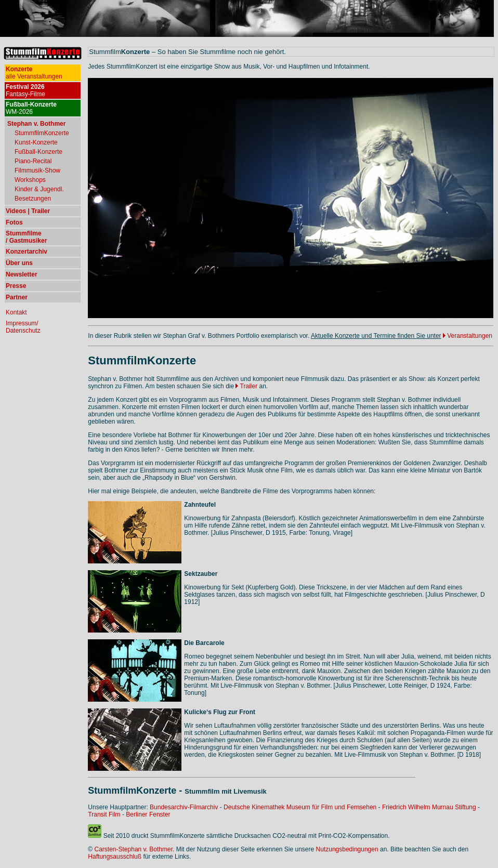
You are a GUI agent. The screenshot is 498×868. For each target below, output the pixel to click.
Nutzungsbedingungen (347, 849)
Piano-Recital (33, 161)
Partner (17, 297)
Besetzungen (33, 199)
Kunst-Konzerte (36, 142)
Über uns (19, 263)
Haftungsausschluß (115, 857)
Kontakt (16, 312)
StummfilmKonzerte (42, 133)
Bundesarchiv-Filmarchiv (184, 807)
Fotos (14, 222)
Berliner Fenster (148, 814)
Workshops (30, 180)
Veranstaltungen (470, 336)
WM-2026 (31, 108)
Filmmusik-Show (37, 170)
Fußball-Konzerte (38, 152)
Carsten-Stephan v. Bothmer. (135, 849)
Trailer (246, 386)
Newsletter (22, 274)
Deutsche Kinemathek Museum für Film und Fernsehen (300, 807)
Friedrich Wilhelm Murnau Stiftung (429, 807)
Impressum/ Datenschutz (23, 327)
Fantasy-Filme (25, 90)
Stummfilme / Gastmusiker (26, 237)
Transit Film (104, 814)
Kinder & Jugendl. (39, 189)
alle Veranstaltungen (34, 73)
